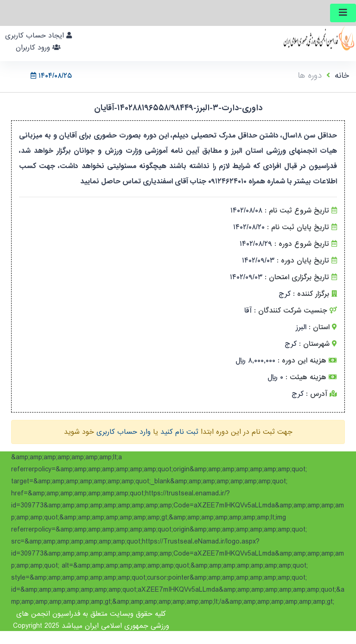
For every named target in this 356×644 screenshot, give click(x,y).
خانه (342, 76)
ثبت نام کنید (179, 432)
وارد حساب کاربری (124, 432)
